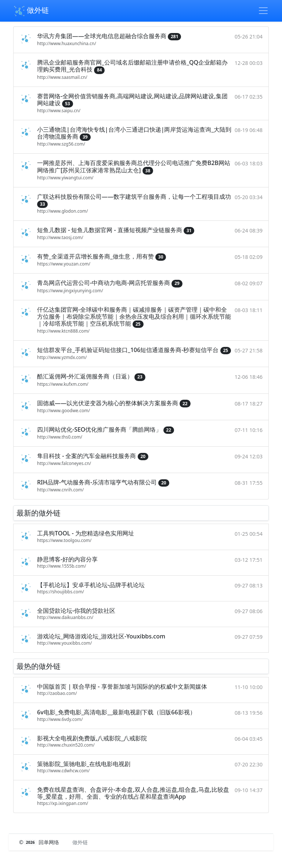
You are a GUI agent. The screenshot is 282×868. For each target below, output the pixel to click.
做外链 (31, 11)
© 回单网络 (40, 842)
